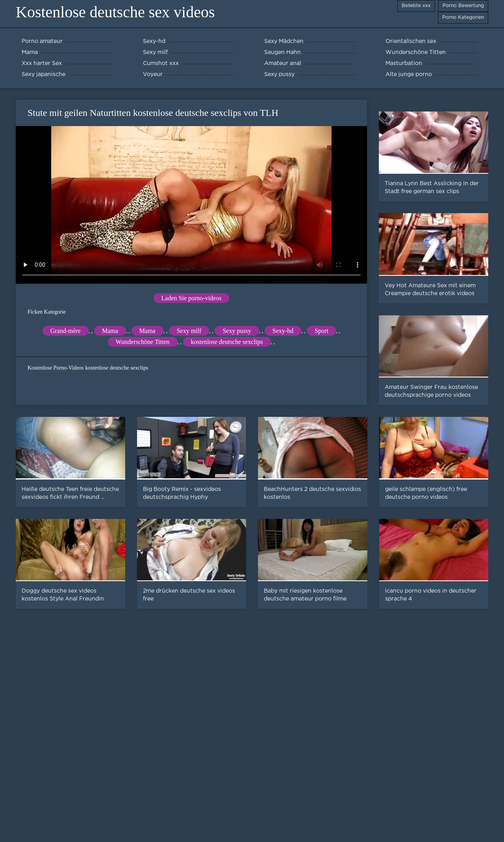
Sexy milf (189, 331)
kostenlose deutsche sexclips (227, 342)
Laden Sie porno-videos (192, 298)
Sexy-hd (283, 331)
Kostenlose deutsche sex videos (115, 12)
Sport (321, 331)
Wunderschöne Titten (143, 342)
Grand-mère (66, 331)
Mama (110, 331)
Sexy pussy (237, 331)
